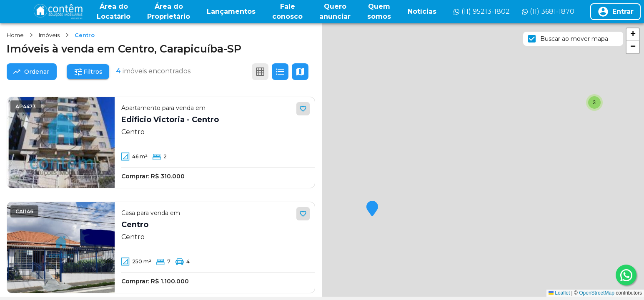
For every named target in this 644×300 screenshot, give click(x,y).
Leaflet (559, 293)
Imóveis (49, 35)
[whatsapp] (626, 275)
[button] (372, 209)
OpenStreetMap (597, 293)
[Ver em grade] (260, 72)
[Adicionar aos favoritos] (303, 109)
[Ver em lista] (280, 72)
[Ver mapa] (300, 72)
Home (15, 35)
